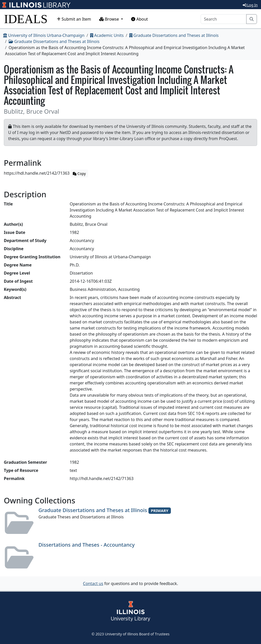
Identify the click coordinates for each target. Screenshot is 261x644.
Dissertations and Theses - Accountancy (87, 545)
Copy (79, 174)
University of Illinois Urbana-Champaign (44, 35)
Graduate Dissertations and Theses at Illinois (174, 35)
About (140, 19)
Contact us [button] (93, 583)
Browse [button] (110, 19)
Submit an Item (74, 19)
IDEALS (26, 19)
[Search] (224, 19)
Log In (250, 5)
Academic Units (107, 35)
